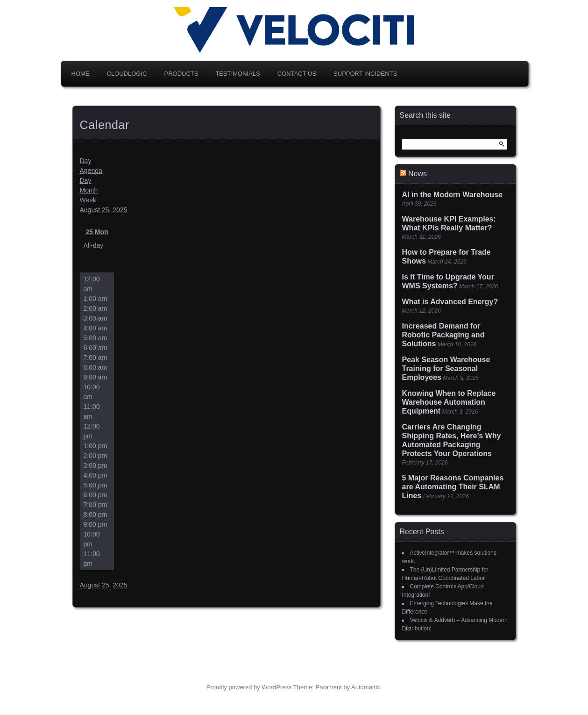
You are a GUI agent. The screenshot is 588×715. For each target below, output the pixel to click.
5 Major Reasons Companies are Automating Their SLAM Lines (453, 487)
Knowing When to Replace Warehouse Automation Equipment (449, 402)
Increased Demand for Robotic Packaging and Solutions (443, 335)
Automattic (365, 687)
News (418, 174)
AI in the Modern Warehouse (452, 195)
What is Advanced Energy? (450, 302)
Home (81, 74)
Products (181, 74)
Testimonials (237, 74)
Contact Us (297, 74)
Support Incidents (365, 74)
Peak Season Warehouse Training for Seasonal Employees (446, 368)
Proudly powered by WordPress (249, 687)
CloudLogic (127, 74)
